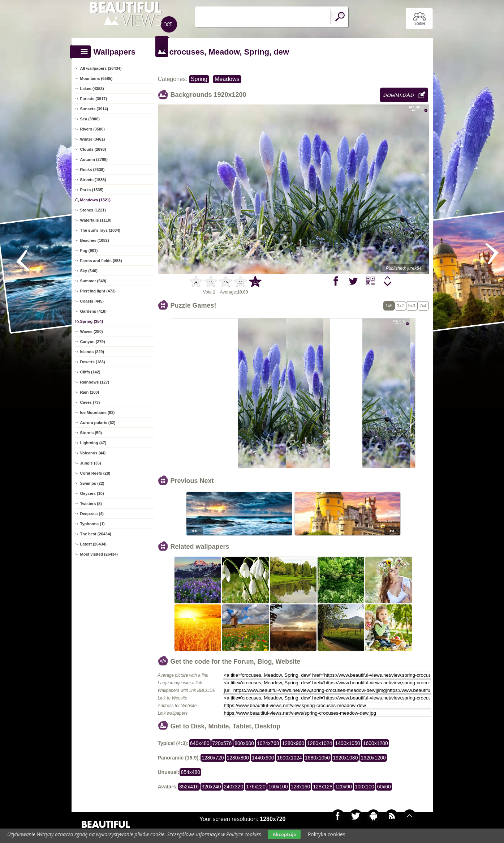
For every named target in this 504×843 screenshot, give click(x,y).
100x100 (365, 787)
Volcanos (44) (93, 453)
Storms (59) (91, 433)
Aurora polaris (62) (98, 423)
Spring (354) (92, 321)
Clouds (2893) (93, 149)
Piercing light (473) (98, 291)
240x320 (233, 787)
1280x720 (213, 758)
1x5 (389, 306)
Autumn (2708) (94, 159)
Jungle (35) (91, 463)
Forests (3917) (94, 99)
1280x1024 (320, 743)
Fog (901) (89, 251)
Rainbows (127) (95, 382)
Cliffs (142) (90, 372)
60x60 (384, 787)
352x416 (189, 787)
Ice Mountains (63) (98, 412)
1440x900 (263, 758)
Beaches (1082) (95, 240)
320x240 (211, 787)
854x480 (190, 772)
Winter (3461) (93, 139)
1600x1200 (376, 743)
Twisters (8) (91, 504)
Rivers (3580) (93, 129)
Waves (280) (92, 331)
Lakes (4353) (92, 89)
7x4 (423, 306)
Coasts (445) (92, 301)
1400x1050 (347, 743)
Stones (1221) (93, 210)
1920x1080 (345, 758)
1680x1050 (317, 758)
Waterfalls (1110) (96, 220)
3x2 (400, 306)
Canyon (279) (93, 342)
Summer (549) (93, 281)
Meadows (227, 79)
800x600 (244, 743)
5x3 (412, 306)
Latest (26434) (93, 544)
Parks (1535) (92, 190)
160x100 (278, 787)
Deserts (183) (93, 362)
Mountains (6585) (96, 78)
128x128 (323, 787)
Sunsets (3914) (94, 109)
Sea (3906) (90, 119)
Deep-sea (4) (92, 514)
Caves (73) (90, 402)
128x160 (301, 787)
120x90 (344, 787)
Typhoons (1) (92, 524)
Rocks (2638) (92, 170)
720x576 (222, 743)
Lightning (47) (93, 443)
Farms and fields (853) (101, 261)
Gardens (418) (93, 311)
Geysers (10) (92, 493)
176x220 (256, 787)
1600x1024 (290, 758)
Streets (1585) (93, 180)
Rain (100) (90, 392)
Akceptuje (284, 834)
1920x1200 (373, 758)
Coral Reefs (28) (95, 473)
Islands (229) (92, 352)
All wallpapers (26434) (101, 68)
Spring (199, 79)
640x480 (200, 743)
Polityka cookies (327, 834)
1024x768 (268, 743)
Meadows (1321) (95, 200)
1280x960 (293, 743)
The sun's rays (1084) (100, 230)
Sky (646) (89, 271)
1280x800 (238, 758)
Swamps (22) (92, 483)
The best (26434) (96, 534)
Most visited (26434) (99, 554)
